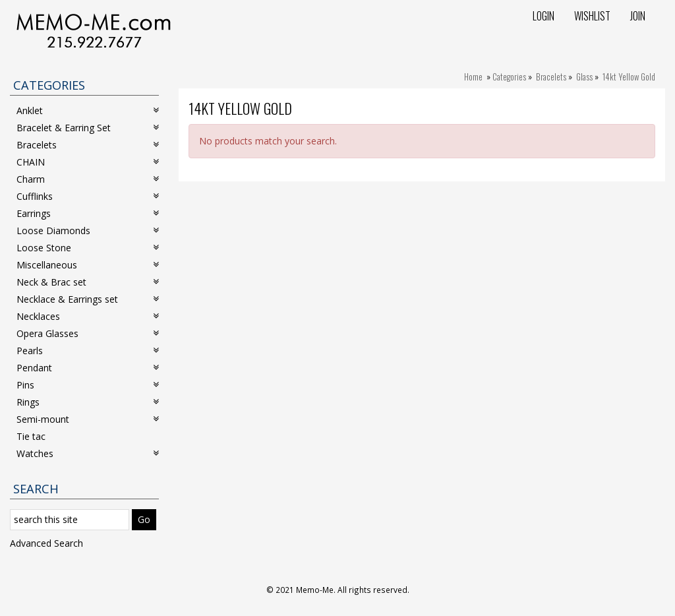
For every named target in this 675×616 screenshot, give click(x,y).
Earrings (88, 213)
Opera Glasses (88, 333)
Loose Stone (88, 248)
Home (473, 77)
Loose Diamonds (88, 231)
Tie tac (31, 436)
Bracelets (551, 77)
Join (638, 16)
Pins (88, 385)
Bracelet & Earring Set (88, 128)
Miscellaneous (88, 265)
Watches (88, 453)
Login (543, 16)
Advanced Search (46, 543)
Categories (509, 77)
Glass (584, 77)
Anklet (88, 110)
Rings (88, 402)
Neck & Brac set (88, 282)
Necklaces (88, 316)
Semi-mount (88, 419)
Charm (88, 179)
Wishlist (592, 16)
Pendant (88, 368)
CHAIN (88, 162)
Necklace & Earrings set (88, 299)
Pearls (88, 351)
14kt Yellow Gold (629, 77)
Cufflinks (88, 196)
